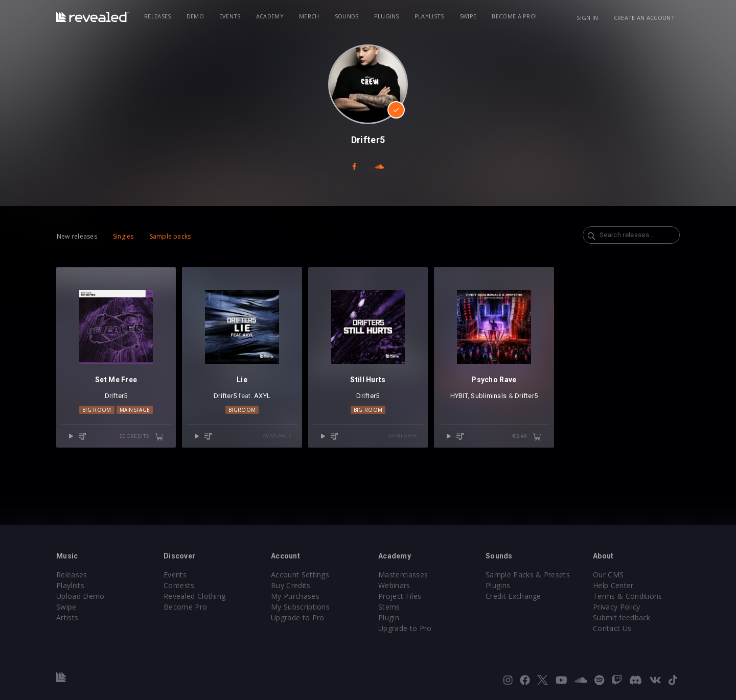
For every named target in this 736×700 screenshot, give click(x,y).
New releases (77, 236)
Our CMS (608, 575)
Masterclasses (403, 575)
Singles (123, 236)
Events (230, 16)
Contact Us (612, 628)
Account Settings (300, 575)
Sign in (587, 18)
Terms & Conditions (628, 596)
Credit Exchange (513, 596)
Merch (309, 16)
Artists (67, 617)
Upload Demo (80, 596)
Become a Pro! (514, 16)
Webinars (394, 585)
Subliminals (489, 396)
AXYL (262, 396)
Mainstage (135, 410)
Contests (179, 585)
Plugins (387, 16)
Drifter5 (116, 396)
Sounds (347, 16)
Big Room (97, 410)
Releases (158, 16)
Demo (195, 16)
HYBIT (459, 396)
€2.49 (527, 437)
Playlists (429, 16)
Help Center (613, 585)
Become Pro (185, 607)
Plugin (389, 617)
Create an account (644, 18)
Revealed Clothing (194, 596)
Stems (389, 607)
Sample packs (170, 236)
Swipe (468, 16)
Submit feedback (622, 617)
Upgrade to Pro (297, 617)
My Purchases (295, 596)
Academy (270, 16)
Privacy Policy (616, 607)
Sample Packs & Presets (528, 575)
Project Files (400, 596)
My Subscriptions (300, 607)
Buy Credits (291, 585)
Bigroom (242, 410)
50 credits (142, 437)
